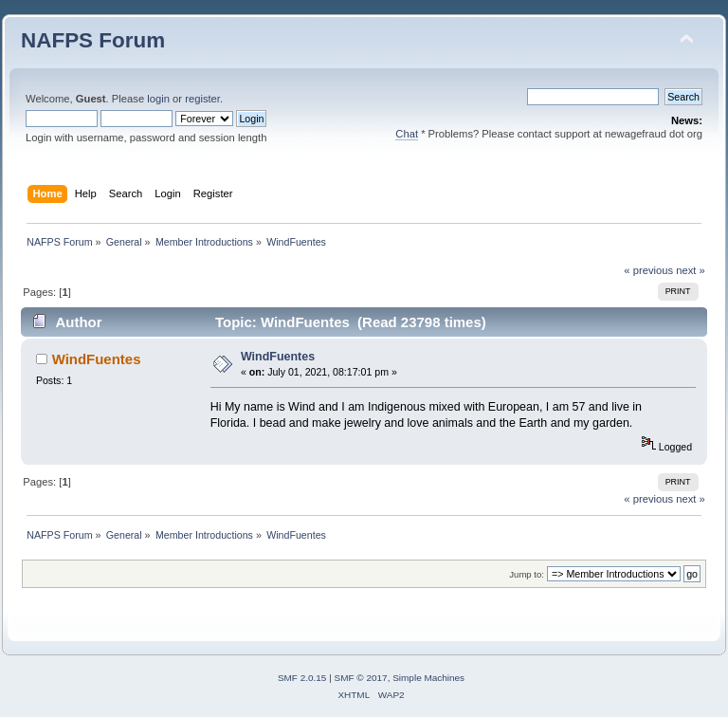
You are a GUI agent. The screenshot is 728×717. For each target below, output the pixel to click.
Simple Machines (428, 678)
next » (691, 270)
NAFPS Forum (93, 40)
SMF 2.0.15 (302, 678)
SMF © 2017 (361, 678)
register (202, 99)
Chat (407, 134)
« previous (648, 270)
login (158, 99)
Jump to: (527, 574)
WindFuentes (97, 359)
